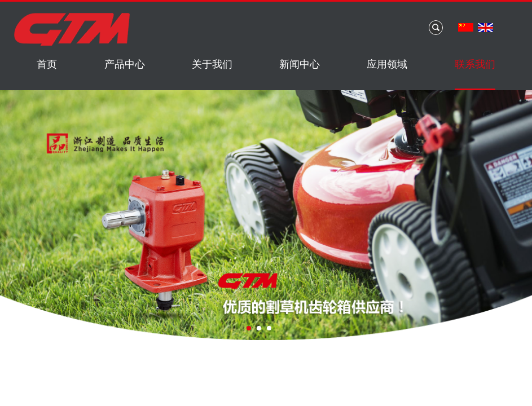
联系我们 (475, 64)
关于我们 (212, 64)
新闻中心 (300, 64)
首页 (47, 64)
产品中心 (125, 64)
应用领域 (387, 64)
